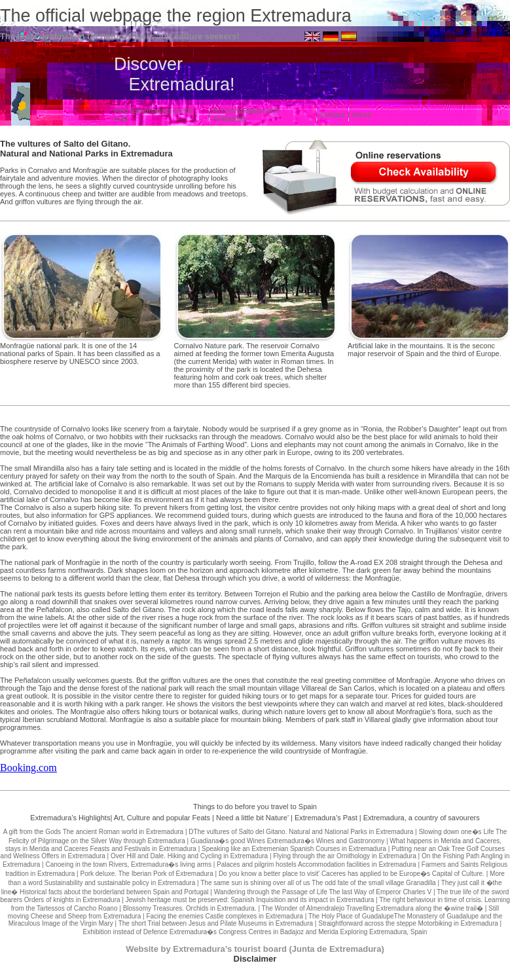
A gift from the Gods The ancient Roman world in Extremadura (94, 832)
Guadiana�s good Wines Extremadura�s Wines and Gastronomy (287, 841)
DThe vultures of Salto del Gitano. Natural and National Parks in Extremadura (301, 832)
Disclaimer (255, 959)
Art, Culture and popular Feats (162, 818)
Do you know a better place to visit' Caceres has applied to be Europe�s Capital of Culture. (352, 874)
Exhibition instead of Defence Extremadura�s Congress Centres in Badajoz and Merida (211, 932)
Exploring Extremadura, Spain (384, 932)
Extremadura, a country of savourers (422, 818)
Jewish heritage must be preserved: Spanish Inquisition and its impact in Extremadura (250, 900)
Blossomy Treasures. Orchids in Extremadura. (190, 908)
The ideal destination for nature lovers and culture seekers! (120, 36)
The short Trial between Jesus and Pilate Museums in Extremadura (216, 923)
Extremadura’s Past (326, 818)
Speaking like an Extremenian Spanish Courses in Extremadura (294, 849)
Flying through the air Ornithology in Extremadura (344, 856)
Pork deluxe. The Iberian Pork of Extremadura (146, 874)
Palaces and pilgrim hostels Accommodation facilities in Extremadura (317, 864)
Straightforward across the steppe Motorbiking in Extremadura (408, 923)
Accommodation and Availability (246, 115)
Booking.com (28, 768)
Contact (333, 115)
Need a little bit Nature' (252, 818)
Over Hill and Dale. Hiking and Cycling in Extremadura (189, 856)
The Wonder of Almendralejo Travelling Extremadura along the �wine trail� (373, 908)
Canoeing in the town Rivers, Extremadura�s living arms (128, 864)
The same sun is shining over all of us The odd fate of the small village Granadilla (318, 883)
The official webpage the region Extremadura (176, 16)
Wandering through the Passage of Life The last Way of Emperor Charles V (323, 892)
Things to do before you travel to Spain (255, 807)
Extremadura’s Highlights (70, 818)
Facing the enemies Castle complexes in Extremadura (225, 916)
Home (362, 115)
